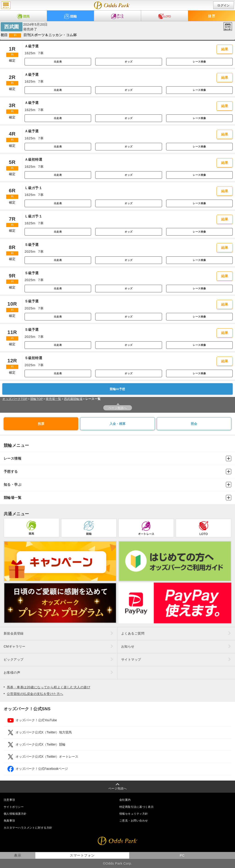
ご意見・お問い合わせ (134, 821)
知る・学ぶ (117, 485)
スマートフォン (82, 855)
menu (6, 5)
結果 (225, 49)
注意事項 (9, 800)
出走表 (58, 62)
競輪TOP (37, 399)
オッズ (129, 62)
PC (182, 855)
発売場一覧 (53, 399)
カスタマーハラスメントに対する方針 (28, 828)
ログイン (224, 5)
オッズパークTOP (15, 399)
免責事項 (9, 821)
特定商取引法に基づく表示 (136, 807)
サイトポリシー (14, 807)
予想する (117, 472)
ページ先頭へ (118, 408)
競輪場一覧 (117, 498)
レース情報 (117, 458)
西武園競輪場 (73, 399)
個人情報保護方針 (15, 814)
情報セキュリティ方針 (134, 814)
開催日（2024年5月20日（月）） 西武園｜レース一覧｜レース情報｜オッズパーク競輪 (112, 5)
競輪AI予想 (117, 389)
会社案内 (125, 800)
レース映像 (199, 62)
